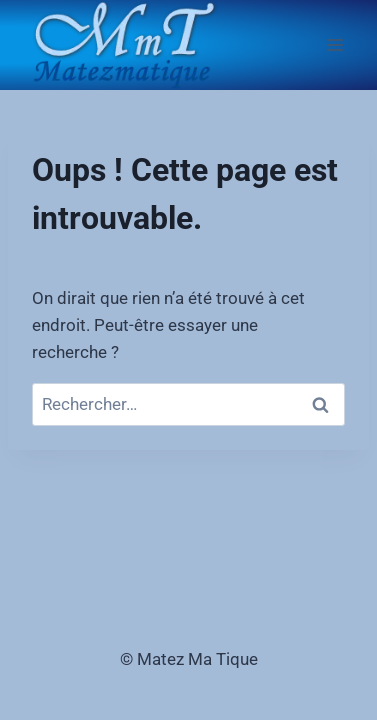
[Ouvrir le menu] (334, 44)
